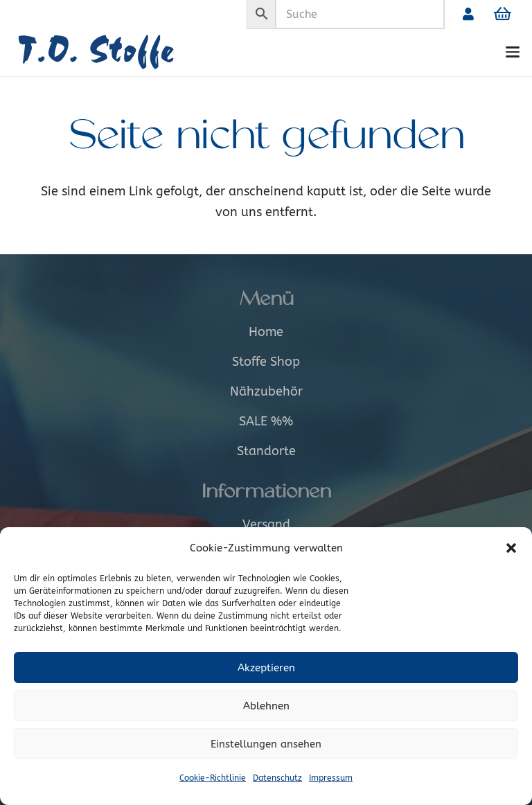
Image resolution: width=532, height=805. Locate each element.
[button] (511, 548)
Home (266, 332)
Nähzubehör (266, 391)
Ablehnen (266, 706)
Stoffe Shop (266, 362)
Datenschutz (277, 778)
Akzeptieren (266, 668)
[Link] (468, 14)
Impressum (331, 778)
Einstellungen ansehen (266, 744)
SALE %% (266, 421)
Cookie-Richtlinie (213, 778)
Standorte (266, 451)
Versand (266, 524)
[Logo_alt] (116, 52)
